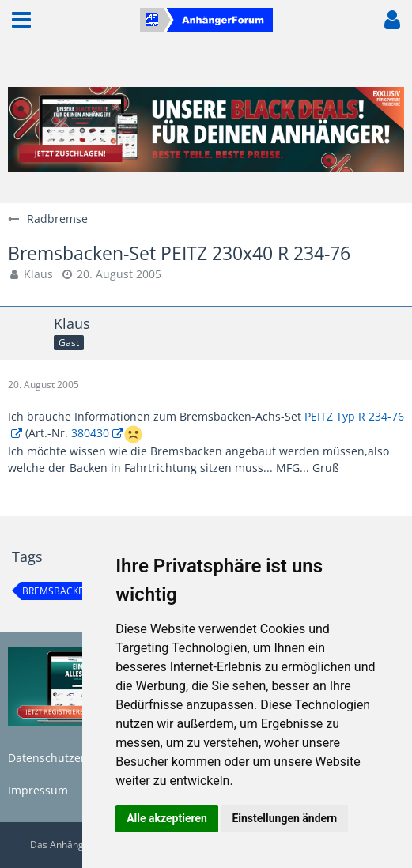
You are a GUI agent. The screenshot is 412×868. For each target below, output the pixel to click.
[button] (21, 20)
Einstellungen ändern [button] (284, 818)
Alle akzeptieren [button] (167, 818)
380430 (90, 433)
